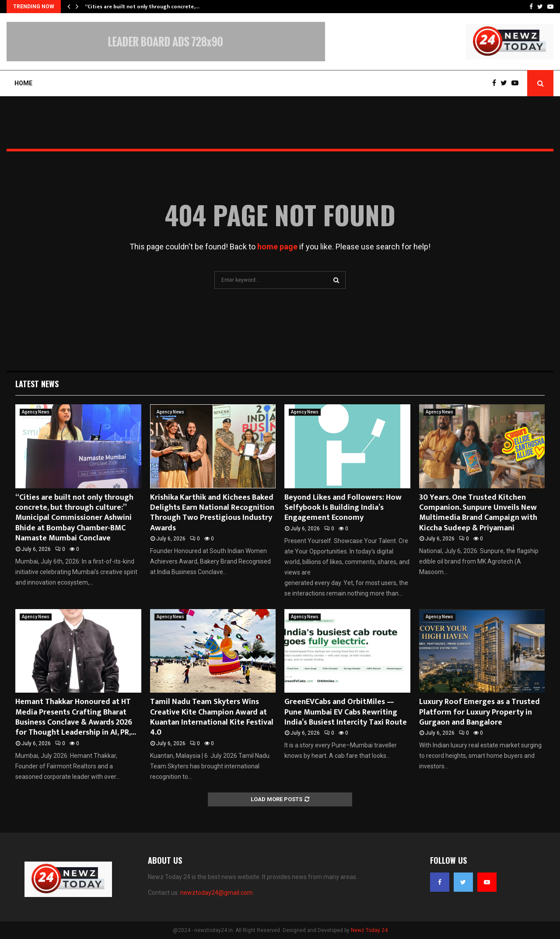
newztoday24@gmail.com (217, 893)
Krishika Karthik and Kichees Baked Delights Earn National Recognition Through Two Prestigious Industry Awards (212, 513)
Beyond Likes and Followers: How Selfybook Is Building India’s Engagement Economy (343, 508)
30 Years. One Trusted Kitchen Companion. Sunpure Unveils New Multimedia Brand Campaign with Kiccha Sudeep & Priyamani (478, 513)
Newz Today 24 (369, 930)
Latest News (37, 384)
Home (23, 83)
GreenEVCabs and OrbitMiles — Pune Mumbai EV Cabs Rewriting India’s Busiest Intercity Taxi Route (346, 712)
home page (277, 247)
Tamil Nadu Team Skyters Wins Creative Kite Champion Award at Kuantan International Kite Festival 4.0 (212, 717)
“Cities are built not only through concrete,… (142, 7)
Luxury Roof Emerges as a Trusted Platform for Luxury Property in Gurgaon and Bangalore (479, 712)
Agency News (36, 412)
